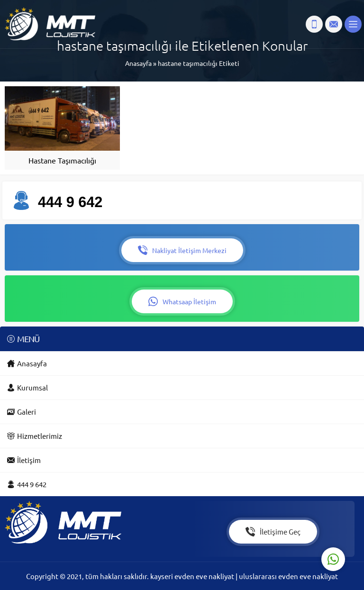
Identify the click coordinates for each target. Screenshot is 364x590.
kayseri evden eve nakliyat (193, 576)
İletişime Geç (273, 532)
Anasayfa (138, 63)
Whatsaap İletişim (182, 301)
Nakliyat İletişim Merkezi (182, 250)
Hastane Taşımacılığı (62, 160)
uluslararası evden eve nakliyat (288, 576)
